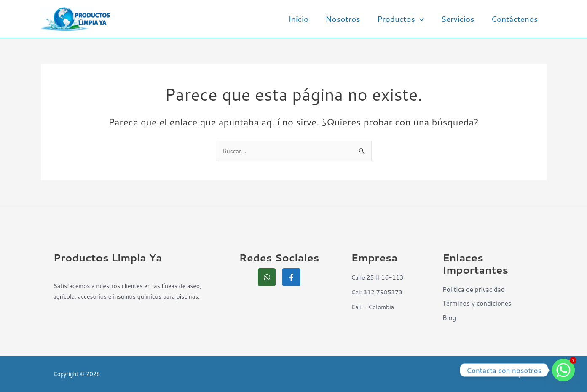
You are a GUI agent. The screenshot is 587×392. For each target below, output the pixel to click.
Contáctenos (515, 19)
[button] (422, 19)
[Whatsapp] (563, 370)
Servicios (459, 19)
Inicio (302, 19)
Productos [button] (403, 19)
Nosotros (346, 19)
